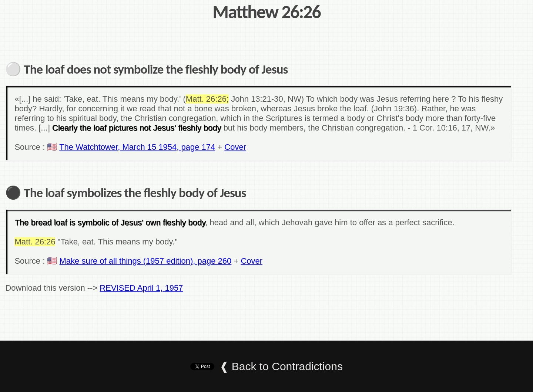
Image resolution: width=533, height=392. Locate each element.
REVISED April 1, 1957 (141, 288)
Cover (235, 147)
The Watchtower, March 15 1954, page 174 (137, 147)
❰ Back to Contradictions (281, 366)
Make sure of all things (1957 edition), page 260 (146, 261)
